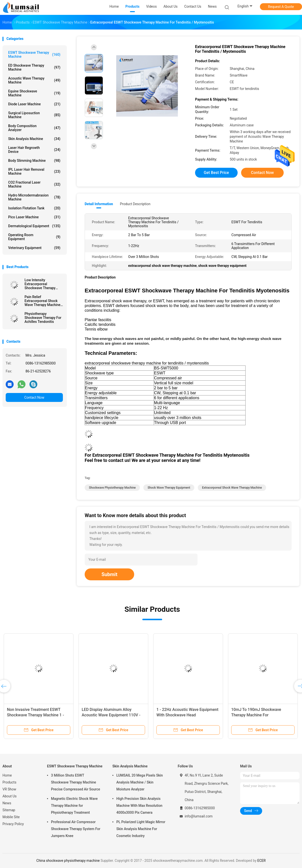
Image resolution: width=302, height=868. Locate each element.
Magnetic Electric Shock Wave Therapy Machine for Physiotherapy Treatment (74, 806)
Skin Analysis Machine (34, 139)
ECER (262, 861)
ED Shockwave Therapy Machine (34, 67)
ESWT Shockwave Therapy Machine (34, 55)
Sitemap (9, 810)
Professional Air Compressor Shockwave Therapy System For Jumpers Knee (76, 829)
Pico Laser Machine (34, 217)
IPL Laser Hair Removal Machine (34, 171)
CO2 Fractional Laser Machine (34, 184)
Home (7, 775)
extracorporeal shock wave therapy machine (232, 488)
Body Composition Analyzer (34, 128)
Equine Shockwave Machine (34, 93)
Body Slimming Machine (34, 161)
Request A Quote (281, 7)
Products (9, 782)
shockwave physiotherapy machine (112, 488)
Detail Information (99, 204)
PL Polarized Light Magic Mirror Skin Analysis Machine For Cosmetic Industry (141, 829)
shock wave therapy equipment (169, 488)
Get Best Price (216, 173)
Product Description (135, 204)
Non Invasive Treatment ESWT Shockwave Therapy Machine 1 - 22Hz (36, 715)
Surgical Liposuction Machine (34, 115)
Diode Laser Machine (34, 104)
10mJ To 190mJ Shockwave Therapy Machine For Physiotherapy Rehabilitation (257, 715)
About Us (10, 796)
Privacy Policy (13, 824)
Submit (109, 574)
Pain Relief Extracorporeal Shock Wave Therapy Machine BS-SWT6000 (42, 301)
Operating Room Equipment (34, 237)
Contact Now (34, 397)
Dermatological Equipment (34, 226)
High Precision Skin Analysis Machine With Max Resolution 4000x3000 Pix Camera (139, 806)
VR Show (9, 789)
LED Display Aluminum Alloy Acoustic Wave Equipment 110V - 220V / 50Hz (111, 715)
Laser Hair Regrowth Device (34, 150)
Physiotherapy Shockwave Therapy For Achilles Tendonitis (43, 318)
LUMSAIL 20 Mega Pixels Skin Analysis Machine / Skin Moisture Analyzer (140, 782)
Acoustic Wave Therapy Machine (34, 80)
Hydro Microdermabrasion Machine (34, 197)
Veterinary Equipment (34, 248)
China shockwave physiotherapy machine (68, 861)
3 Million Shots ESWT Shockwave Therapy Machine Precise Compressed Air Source (75, 782)
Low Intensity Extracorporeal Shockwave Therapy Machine (40, 284)
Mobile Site (11, 817)
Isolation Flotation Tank (34, 208)
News (7, 803)
